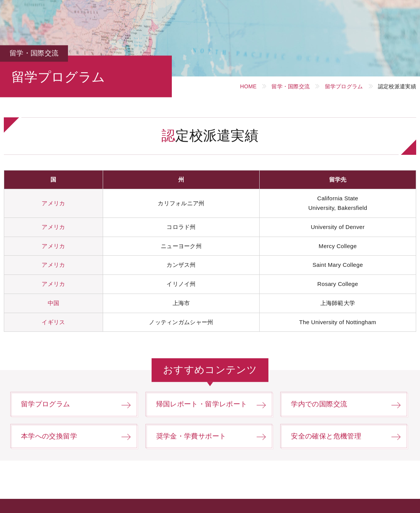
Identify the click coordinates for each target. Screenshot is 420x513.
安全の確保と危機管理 (326, 436)
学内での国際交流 (319, 404)
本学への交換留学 (49, 436)
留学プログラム (344, 86)
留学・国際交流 (291, 86)
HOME (248, 86)
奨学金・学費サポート (191, 436)
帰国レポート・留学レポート (202, 404)
